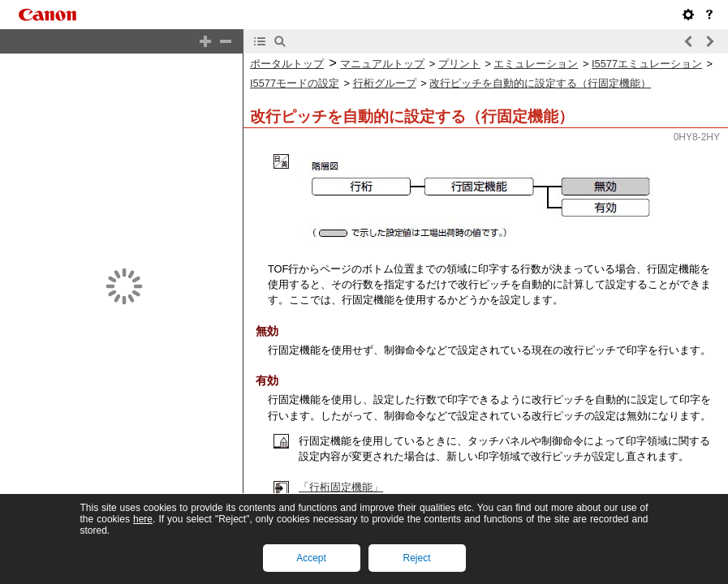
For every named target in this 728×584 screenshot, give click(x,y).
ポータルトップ (287, 64)
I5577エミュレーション (647, 64)
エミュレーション (536, 64)
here (143, 519)
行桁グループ (385, 83)
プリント (459, 64)
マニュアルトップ (382, 64)
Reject (416, 558)
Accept (311, 558)
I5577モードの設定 (295, 83)
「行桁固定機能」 (341, 487)
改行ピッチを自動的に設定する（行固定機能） (540, 83)
